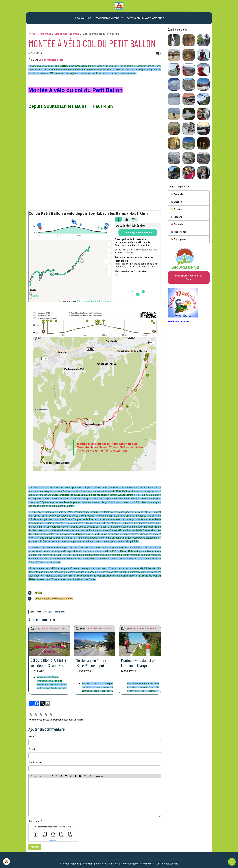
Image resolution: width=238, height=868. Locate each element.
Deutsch (177, 224)
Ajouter (35, 847)
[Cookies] (6, 862)
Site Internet (35, 762)
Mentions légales (70, 864)
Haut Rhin (60, 612)
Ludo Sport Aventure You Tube (189, 277)
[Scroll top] (232, 862)
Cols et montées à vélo (67, 34)
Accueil (32, 34)
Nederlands (179, 232)
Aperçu (98, 776)
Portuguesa (179, 239)
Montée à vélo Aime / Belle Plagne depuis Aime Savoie (91, 663)
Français (177, 194)
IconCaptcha (52, 840)
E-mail (32, 749)
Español (177, 209)
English (176, 202)
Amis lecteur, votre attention (145, 18)
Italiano (177, 217)
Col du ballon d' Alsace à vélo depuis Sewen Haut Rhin (48, 663)
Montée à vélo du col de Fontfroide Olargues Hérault (138, 663)
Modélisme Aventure (109, 18)
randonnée (45, 34)
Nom (31, 736)
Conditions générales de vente (137, 864)
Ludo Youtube (82, 18)
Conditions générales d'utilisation (100, 864)
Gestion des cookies (167, 864)
